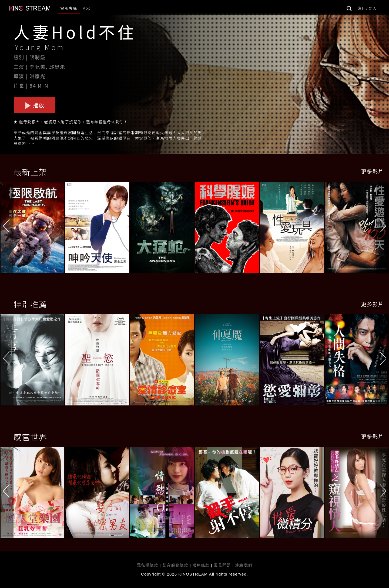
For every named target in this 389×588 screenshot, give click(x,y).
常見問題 (222, 565)
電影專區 (69, 8)
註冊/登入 (367, 8)
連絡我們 (244, 565)
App (87, 8)
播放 (35, 105)
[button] (382, 228)
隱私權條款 (147, 565)
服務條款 (202, 565)
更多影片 (372, 171)
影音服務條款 (175, 565)
